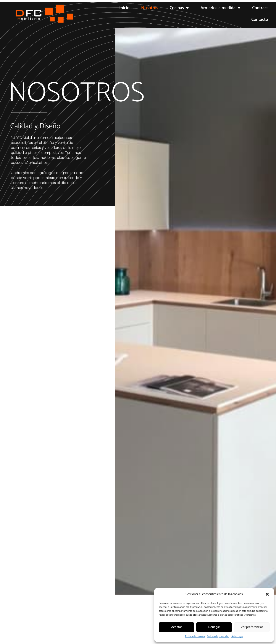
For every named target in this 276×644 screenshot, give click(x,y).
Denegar (214, 627)
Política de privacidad (218, 636)
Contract (260, 8)
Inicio (124, 8)
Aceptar (177, 627)
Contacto (260, 20)
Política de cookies (195, 636)
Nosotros (150, 8)
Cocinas (179, 8)
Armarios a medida (220, 8)
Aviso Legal (237, 636)
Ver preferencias (252, 627)
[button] (267, 594)
